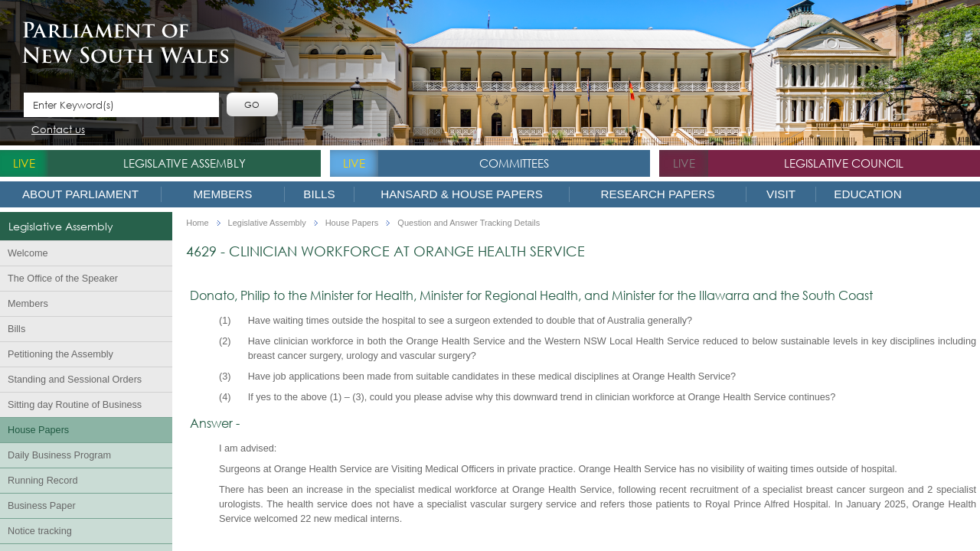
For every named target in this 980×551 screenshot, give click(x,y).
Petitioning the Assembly (60, 354)
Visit (781, 194)
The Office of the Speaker (63, 279)
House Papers (38, 430)
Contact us (58, 130)
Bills (319, 194)
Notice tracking (40, 531)
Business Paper (42, 506)
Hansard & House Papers (462, 194)
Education (867, 194)
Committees (514, 163)
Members (223, 194)
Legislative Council (844, 163)
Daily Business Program (59, 455)
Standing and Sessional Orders (75, 380)
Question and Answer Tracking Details (469, 223)
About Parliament (80, 194)
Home (197, 223)
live (24, 163)
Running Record (42, 481)
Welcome (28, 253)
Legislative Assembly (185, 163)
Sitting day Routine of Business (75, 405)
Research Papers (657, 194)
